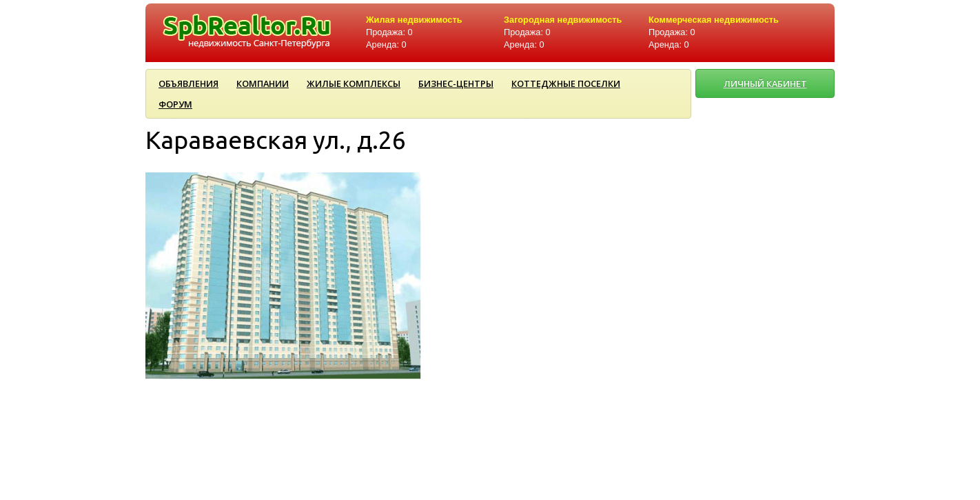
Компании (263, 83)
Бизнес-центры (456, 83)
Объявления (188, 83)
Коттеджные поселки (566, 83)
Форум (175, 104)
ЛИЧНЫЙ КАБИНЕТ (765, 83)
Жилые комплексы (354, 83)
